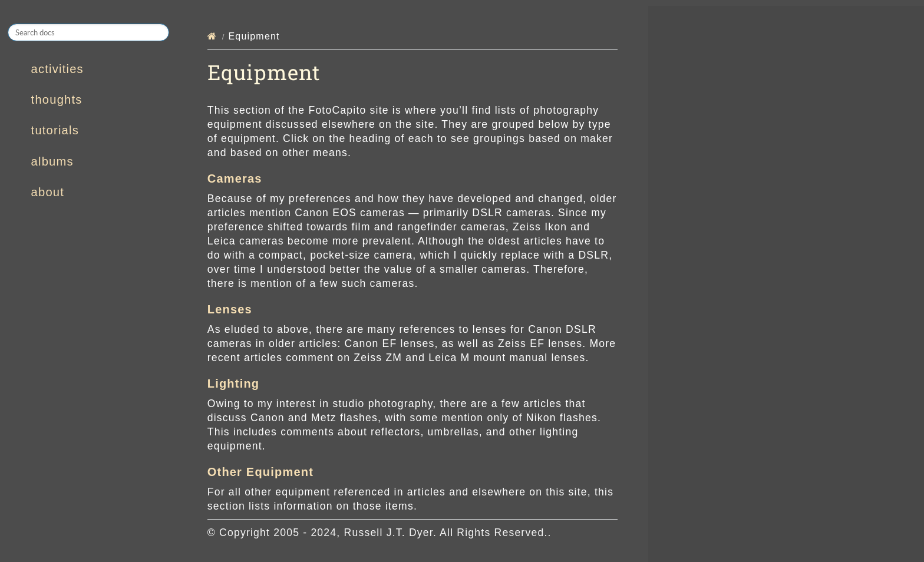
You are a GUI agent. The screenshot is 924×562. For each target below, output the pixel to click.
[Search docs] (88, 32)
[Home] (212, 36)
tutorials (55, 130)
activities (57, 69)
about (48, 192)
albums (52, 161)
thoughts (57, 100)
